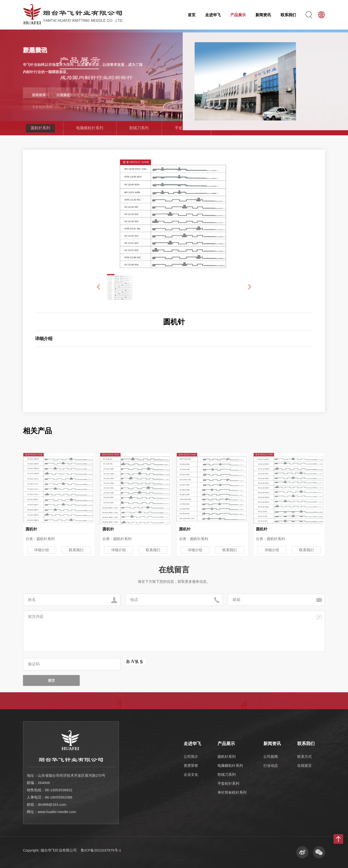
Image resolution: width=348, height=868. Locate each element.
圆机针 (174, 322)
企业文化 (191, 774)
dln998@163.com (52, 804)
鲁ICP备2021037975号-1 (101, 850)
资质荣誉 (191, 765)
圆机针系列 (40, 128)
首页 (192, 15)
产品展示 (238, 15)
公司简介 (191, 757)
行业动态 (271, 765)
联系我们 (288, 15)
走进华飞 (213, 15)
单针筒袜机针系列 (239, 128)
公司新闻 (271, 757)
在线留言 (304, 765)
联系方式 (304, 757)
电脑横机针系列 (90, 128)
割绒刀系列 (139, 128)
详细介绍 (42, 604)
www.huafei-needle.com (57, 812)
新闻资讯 (263, 15)
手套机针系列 (186, 128)
